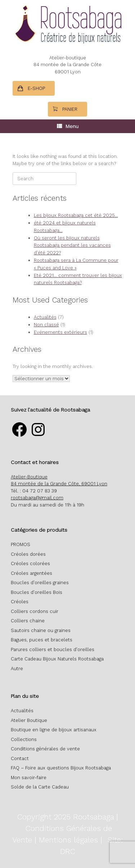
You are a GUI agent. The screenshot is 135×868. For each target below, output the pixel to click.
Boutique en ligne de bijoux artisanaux (54, 730)
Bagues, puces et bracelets (42, 640)
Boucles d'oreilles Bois (37, 592)
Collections (24, 739)
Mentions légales (68, 840)
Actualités (45, 317)
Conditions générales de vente (45, 749)
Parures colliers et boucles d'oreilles (53, 649)
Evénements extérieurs (60, 332)
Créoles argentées (31, 573)
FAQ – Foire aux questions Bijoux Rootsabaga (61, 768)
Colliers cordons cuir (35, 611)
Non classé (46, 325)
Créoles (20, 602)
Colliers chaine (28, 621)
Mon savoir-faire (29, 778)
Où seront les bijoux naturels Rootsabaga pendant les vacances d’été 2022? (72, 246)
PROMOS (21, 544)
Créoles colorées (30, 563)
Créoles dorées (28, 554)
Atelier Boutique (29, 720)
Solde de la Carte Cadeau (40, 787)
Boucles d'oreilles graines (40, 583)
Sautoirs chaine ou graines (41, 630)
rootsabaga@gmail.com (37, 498)
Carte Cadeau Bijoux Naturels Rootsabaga (57, 659)
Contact (20, 758)
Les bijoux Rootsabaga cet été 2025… (76, 215)
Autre (17, 669)
